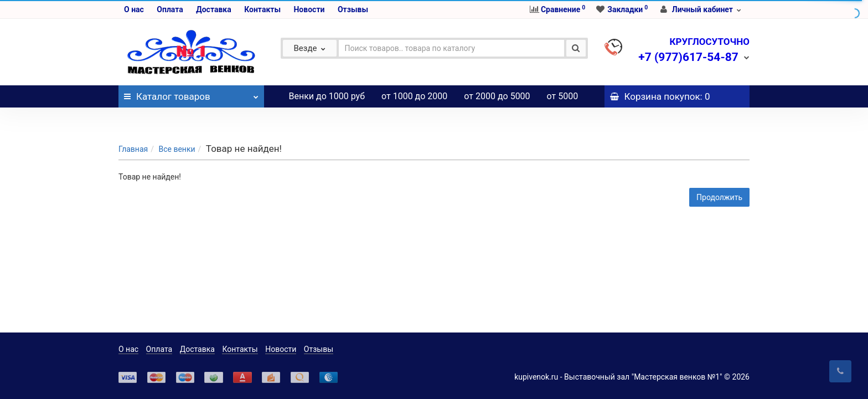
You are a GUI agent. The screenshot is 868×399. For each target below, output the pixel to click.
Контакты (262, 9)
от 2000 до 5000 (497, 96)
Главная (133, 127)
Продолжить (719, 175)
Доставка (213, 9)
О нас (134, 9)
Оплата (170, 9)
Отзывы (353, 9)
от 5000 (563, 96)
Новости (309, 9)
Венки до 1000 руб (327, 96)
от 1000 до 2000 (414, 96)
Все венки (177, 127)
